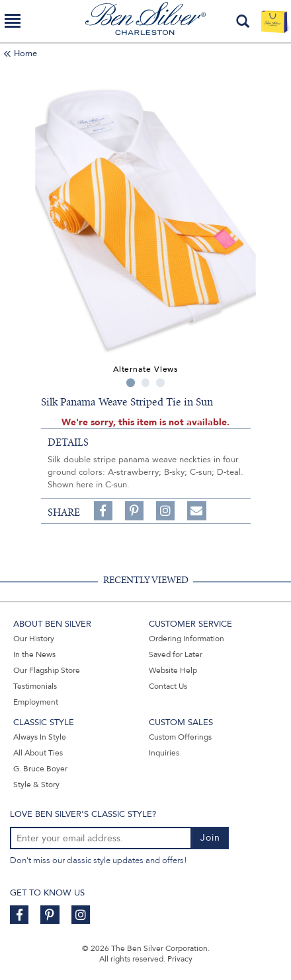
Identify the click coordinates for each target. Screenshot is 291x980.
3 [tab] (160, 383)
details (68, 442)
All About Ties (38, 753)
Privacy (180, 959)
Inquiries (164, 753)
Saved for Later (176, 654)
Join (210, 838)
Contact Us (168, 686)
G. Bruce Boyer (40, 769)
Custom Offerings (180, 737)
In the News (34, 654)
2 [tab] (146, 383)
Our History (34, 639)
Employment (36, 702)
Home (25, 53)
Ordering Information (187, 639)
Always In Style (40, 737)
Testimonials (35, 686)
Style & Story (36, 785)
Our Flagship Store (47, 670)
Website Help (173, 670)
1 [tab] (131, 383)
